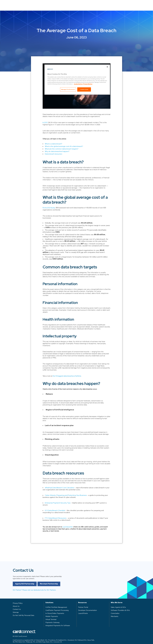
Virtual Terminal (51, 616)
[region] (77, 80)
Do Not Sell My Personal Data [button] (23, 612)
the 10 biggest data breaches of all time (67, 373)
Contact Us (133, 4)
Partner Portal (83, 604)
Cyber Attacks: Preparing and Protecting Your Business (66, 492)
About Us (105, 4)
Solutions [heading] (49, 600)
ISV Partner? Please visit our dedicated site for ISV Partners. (34, 592)
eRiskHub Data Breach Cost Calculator (60, 485)
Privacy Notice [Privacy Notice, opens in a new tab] (88, 84)
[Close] (107, 67)
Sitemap (16, 609)
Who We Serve (72, 4)
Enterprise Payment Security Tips (58, 500)
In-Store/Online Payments (55, 610)
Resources (89, 4)
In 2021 (45, 120)
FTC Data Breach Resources (56, 515)
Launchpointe (67, 524)
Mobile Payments (52, 613)
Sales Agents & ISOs (118, 604)
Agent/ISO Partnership (25, 586)
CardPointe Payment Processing (57, 607)
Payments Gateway (53, 620)
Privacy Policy (18, 600)
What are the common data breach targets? (62, 146)
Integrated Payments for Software (58, 623)
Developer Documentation (88, 607)
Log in (118, 4)
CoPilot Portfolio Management (56, 604)
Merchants (115, 613)
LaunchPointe (83, 610)
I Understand (84, 89)
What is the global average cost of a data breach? (64, 143)
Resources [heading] (82, 600)
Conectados (115, 610)
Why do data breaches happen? (57, 148)
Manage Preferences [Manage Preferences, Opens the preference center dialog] (68, 89)
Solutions (56, 4)
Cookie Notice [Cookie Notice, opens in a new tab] (78, 84)
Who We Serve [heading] (117, 600)
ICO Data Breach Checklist (55, 508)
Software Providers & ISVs (120, 607)
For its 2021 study (49, 205)
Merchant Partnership (49, 586)
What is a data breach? (54, 141)
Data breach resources (54, 151)
